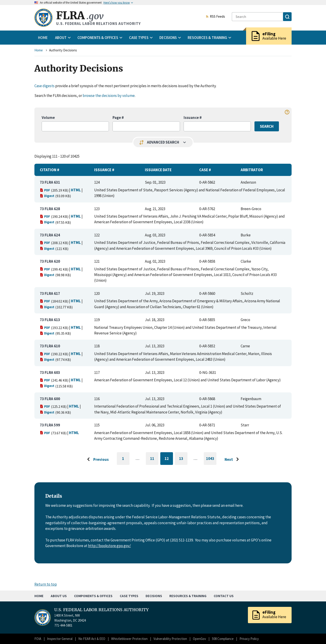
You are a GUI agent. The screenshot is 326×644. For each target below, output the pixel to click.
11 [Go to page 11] (154, 459)
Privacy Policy (249, 639)
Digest (47, 196)
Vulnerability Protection (170, 639)
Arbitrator (252, 170)
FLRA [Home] (80, 16)
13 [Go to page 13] (183, 459)
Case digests (44, 86)
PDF (45, 190)
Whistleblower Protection (129, 639)
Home (43, 38)
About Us (59, 596)
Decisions (154, 596)
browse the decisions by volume (109, 96)
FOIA (38, 639)
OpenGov (199, 639)
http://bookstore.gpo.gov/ (109, 546)
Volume (48, 118)
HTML (76, 190)
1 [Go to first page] (126, 461)
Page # (118, 118)
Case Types (129, 596)
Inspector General (60, 639)
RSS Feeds (215, 17)
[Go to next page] (233, 459)
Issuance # (193, 118)
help (287, 112)
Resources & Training (188, 596)
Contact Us (224, 596)
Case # (205, 170)
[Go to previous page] (97, 459)
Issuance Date (158, 170)
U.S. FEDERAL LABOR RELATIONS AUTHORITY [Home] (102, 610)
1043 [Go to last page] (211, 461)
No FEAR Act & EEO (92, 639)
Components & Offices (93, 596)
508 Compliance (223, 639)
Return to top (46, 584)
